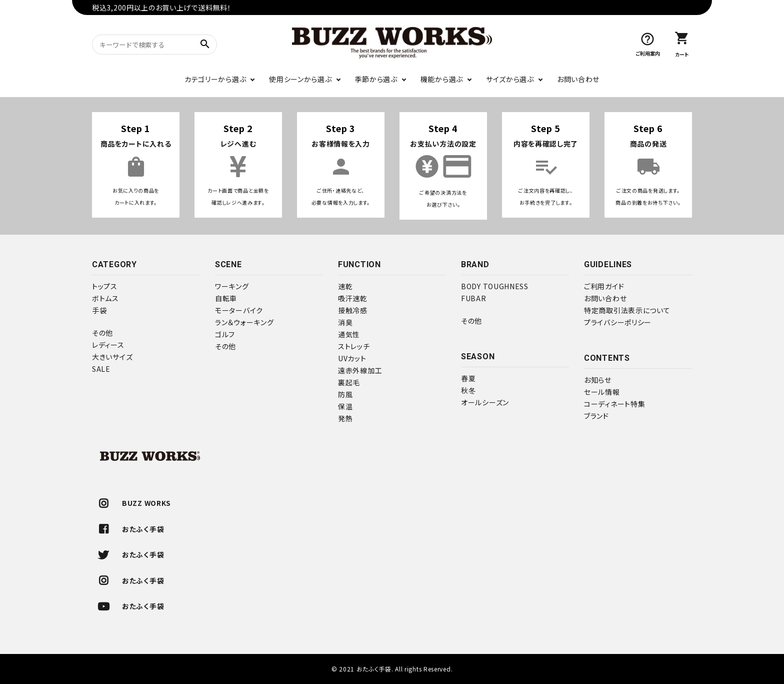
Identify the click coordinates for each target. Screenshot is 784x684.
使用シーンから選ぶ (300, 79)
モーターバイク (239, 310)
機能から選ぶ (442, 79)
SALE (101, 369)
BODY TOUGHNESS (495, 286)
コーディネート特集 (614, 404)
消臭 (345, 322)
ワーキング (232, 286)
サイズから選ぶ (510, 79)
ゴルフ (225, 334)
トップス (105, 286)
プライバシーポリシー (618, 322)
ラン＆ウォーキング (244, 322)
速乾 (345, 286)
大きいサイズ (112, 357)
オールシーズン (485, 402)
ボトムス (105, 298)
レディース (108, 345)
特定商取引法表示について (627, 310)
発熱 (345, 418)
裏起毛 (349, 382)
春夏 (468, 378)
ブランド (596, 416)
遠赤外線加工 (360, 370)
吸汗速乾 (353, 298)
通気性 (349, 334)
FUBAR (474, 298)
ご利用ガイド (604, 286)
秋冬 (468, 390)
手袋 (99, 310)
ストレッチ (354, 346)
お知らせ (598, 380)
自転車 (226, 298)
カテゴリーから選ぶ (215, 79)
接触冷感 (353, 310)
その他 (102, 333)
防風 (345, 394)
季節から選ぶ (376, 79)
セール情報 (602, 392)
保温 (345, 406)
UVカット (352, 358)
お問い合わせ (578, 79)
